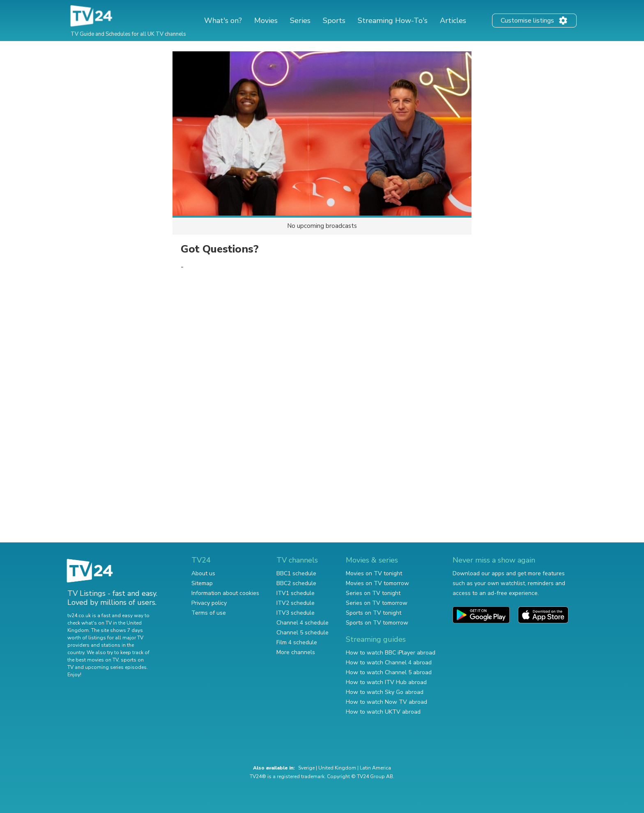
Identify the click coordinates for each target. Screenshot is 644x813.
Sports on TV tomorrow (377, 623)
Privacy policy (209, 603)
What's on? (223, 21)
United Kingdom (337, 768)
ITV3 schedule (296, 613)
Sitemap (202, 583)
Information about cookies (225, 593)
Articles (453, 21)
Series (300, 21)
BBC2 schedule (296, 583)
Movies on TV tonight (374, 573)
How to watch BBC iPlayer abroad (391, 653)
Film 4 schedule (297, 642)
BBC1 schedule (296, 573)
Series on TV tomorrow (377, 603)
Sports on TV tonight (374, 613)
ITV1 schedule (296, 593)
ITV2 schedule (296, 603)
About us (203, 573)
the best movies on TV (93, 660)
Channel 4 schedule (302, 623)
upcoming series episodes (116, 667)
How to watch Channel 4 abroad (389, 663)
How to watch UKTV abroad (383, 712)
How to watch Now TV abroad (386, 702)
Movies (266, 21)
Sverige (306, 768)
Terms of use (209, 613)
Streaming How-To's (393, 21)
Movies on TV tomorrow (377, 583)
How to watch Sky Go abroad (385, 692)
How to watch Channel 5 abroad (389, 672)
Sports (334, 21)
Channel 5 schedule (302, 633)
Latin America (375, 768)
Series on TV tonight (373, 593)
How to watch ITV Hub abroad (386, 682)
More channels (296, 652)
